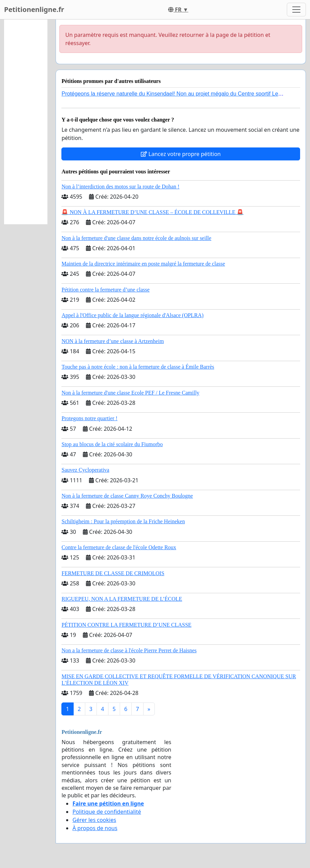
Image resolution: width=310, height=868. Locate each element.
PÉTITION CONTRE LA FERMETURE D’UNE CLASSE (126, 625)
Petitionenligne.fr (34, 9)
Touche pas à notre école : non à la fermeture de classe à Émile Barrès (138, 367)
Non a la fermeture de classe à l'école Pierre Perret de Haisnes (129, 650)
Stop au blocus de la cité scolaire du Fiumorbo (112, 444)
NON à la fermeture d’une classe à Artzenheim (113, 341)
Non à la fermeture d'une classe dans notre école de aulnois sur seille (136, 238)
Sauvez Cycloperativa (85, 470)
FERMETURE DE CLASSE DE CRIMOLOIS (113, 573)
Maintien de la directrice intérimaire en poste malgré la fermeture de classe (143, 264)
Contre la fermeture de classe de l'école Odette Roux (119, 547)
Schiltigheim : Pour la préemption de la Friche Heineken (123, 521)
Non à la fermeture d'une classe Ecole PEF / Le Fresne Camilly (130, 393)
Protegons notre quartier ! (89, 418)
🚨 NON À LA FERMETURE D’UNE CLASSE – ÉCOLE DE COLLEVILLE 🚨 (152, 212)
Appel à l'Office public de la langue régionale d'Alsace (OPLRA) (132, 315)
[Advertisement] (26, 122)
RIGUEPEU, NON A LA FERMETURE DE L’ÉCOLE (122, 599)
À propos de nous (95, 828)
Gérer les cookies (94, 820)
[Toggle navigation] (296, 10)
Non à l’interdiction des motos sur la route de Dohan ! (120, 187)
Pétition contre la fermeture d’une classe (105, 290)
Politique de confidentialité (107, 812)
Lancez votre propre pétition (181, 154)
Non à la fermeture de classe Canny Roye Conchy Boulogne (127, 496)
